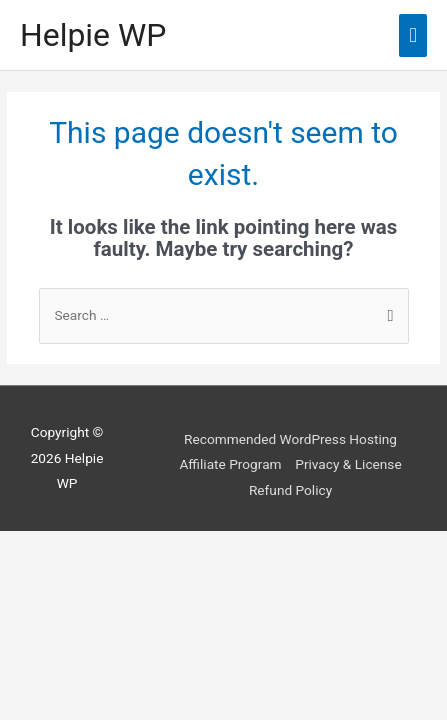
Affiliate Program (230, 464)
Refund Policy (290, 490)
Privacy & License (348, 464)
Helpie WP (93, 35)
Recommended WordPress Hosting (290, 439)
